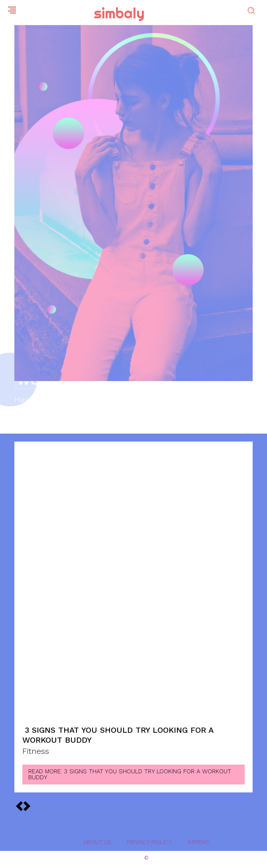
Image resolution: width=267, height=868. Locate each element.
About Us (97, 842)
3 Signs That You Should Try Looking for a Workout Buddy (118, 735)
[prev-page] (27, 806)
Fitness (36, 751)
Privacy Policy (149, 842)
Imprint (199, 842)
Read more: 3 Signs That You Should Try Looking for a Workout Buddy (130, 774)
